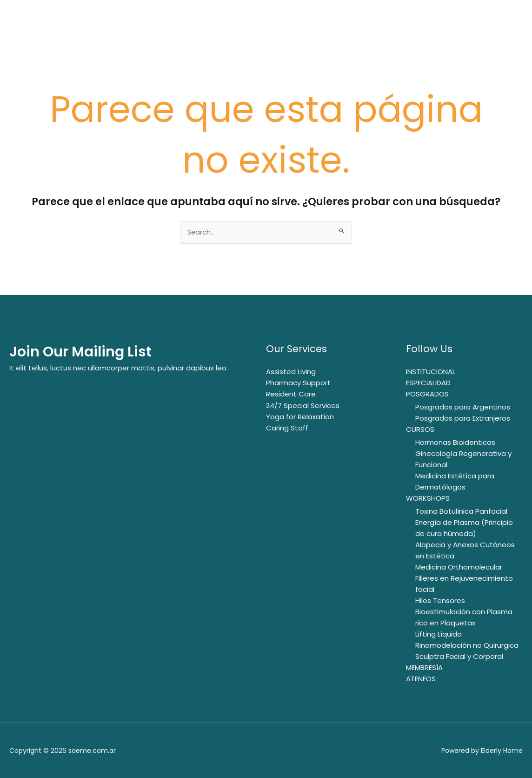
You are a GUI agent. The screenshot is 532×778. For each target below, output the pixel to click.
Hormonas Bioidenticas (455, 442)
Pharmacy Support (298, 383)
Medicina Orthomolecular (459, 567)
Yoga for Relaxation (300, 417)
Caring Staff (287, 428)
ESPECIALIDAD (428, 383)
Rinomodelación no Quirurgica (467, 645)
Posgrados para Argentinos (463, 407)
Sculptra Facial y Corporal (459, 656)
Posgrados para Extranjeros (463, 418)
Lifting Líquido (439, 634)
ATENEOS (421, 679)
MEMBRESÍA (424, 667)
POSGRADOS (427, 394)
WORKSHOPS (428, 498)
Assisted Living (291, 372)
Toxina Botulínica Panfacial (461, 511)
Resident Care (291, 394)
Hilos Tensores (440, 600)
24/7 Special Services (303, 406)
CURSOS (420, 429)
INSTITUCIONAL (431, 372)
